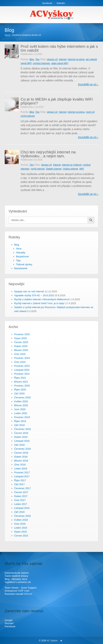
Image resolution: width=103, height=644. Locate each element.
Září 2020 (20, 394)
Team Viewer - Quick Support (21, 588)
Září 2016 (20, 512)
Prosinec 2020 (22, 386)
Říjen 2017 (20, 480)
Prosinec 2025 (22, 334)
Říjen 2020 (20, 390)
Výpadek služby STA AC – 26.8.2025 (34, 295)
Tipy (37, 59)
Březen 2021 (21, 382)
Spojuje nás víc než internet (29, 291)
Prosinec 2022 (22, 366)
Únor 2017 (20, 500)
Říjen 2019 (20, 421)
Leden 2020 (21, 413)
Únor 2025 (20, 354)
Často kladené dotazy (16, 576)
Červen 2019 (21, 433)
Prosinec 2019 (22, 417)
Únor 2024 (20, 362)
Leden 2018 (21, 469)
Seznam (9, 623)
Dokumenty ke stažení (17, 573)
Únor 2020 (20, 409)
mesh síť (90, 112)
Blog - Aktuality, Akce (16, 579)
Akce (19, 249)
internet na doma (76, 59)
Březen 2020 (21, 405)
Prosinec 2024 (22, 358)
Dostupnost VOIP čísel (17, 591)
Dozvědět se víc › (88, 84)
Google (9, 620)
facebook (47, 3)
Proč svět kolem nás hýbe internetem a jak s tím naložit (59, 48)
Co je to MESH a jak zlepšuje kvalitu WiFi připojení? (57, 101)
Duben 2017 (21, 496)
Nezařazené (21, 268)
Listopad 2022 (22, 370)
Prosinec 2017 (22, 472)
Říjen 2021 (20, 378)
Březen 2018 (21, 461)
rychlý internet (28, 116)
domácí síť (52, 59)
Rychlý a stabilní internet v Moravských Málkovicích (42, 299)
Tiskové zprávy (24, 264)
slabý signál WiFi (60, 63)
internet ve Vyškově (72, 165)
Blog (32, 59)
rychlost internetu (41, 63)
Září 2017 (20, 484)
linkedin (61, 3)
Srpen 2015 (21, 532)
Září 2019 (20, 425)
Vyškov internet (71, 169)
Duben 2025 (21, 346)
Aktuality (21, 253)
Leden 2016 (21, 528)
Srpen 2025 (21, 338)
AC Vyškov (52, 641)
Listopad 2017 (22, 476)
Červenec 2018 (23, 449)
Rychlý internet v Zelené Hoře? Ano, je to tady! (39, 303)
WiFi (82, 169)
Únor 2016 (20, 524)
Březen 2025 (21, 350)
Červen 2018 (21, 453)
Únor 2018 (20, 465)
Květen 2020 (21, 401)
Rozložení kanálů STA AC (19, 594)
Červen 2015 (21, 536)
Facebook (10, 626)
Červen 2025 (21, 342)
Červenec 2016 (23, 516)
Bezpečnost (23, 256)
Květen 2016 (21, 520)
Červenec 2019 (23, 429)
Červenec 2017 (23, 488)
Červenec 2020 (23, 397)
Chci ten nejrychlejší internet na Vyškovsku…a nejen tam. (48, 154)
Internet (63, 59)
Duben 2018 (21, 457)
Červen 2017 (21, 492)
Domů (7, 35)
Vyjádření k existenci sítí (18, 582)
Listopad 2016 (22, 508)
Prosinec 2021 (22, 374)
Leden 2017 (21, 504)
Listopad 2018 (22, 441)
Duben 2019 (21, 437)
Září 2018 (20, 445)
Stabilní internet (54, 169)
